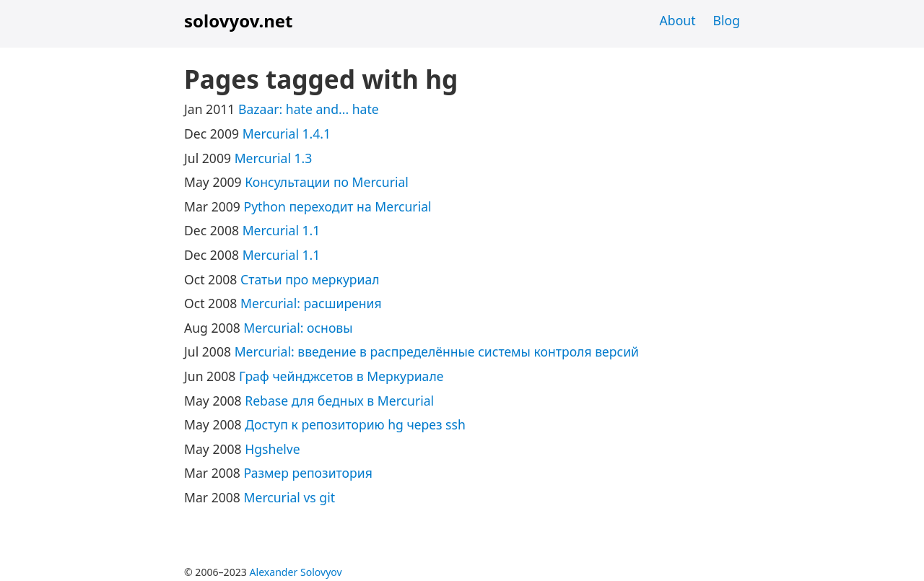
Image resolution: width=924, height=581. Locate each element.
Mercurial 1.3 (274, 158)
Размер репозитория (308, 473)
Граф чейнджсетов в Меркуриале (341, 376)
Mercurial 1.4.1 (287, 134)
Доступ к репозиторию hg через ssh (355, 424)
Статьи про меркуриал (310, 279)
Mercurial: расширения (311, 303)
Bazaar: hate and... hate (309, 109)
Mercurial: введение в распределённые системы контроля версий (437, 351)
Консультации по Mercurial (327, 182)
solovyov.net (238, 21)
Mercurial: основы (298, 328)
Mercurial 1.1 (282, 230)
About (678, 20)
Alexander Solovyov (296, 572)
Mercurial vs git (290, 497)
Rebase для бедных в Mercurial (339, 401)
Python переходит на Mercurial (338, 206)
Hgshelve (272, 449)
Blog (727, 20)
